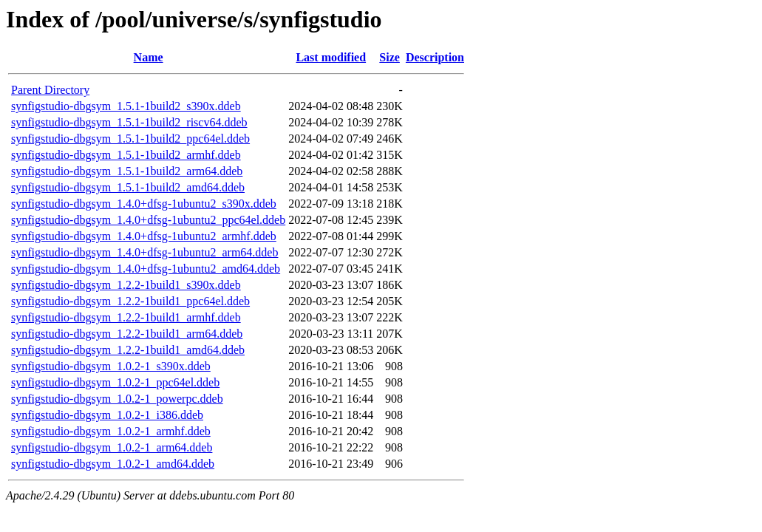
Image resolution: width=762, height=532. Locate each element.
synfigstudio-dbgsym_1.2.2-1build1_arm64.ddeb (127, 334)
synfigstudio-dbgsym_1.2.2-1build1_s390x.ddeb (126, 285)
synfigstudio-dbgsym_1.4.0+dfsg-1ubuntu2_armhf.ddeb (144, 236)
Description (435, 57)
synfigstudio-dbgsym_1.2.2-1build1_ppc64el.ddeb (130, 301)
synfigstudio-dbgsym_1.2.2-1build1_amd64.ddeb (128, 350)
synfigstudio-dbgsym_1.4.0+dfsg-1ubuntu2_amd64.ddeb (146, 269)
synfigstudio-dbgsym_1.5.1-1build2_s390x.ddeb (126, 106)
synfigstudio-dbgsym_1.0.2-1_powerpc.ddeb (117, 399)
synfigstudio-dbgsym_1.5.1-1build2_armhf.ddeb (126, 155)
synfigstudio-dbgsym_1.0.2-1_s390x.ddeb (111, 366)
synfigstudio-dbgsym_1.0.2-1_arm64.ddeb (112, 447)
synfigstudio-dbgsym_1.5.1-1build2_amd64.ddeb (128, 187)
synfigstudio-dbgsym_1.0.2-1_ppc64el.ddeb (115, 382)
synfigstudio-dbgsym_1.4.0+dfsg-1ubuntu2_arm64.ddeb (144, 252)
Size (389, 57)
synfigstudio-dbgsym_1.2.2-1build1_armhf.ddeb (126, 317)
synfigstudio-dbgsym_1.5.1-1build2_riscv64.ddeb (129, 122)
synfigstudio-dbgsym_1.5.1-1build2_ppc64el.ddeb (130, 139)
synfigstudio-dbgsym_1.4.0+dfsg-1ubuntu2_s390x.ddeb (144, 204)
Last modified (331, 57)
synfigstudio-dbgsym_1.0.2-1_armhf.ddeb (111, 431)
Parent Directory (50, 90)
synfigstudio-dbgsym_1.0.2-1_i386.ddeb (107, 415)
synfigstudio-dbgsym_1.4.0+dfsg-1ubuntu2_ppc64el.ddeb (148, 220)
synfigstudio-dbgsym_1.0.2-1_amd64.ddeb (113, 464)
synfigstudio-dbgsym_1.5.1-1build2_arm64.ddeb (127, 171)
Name (149, 57)
